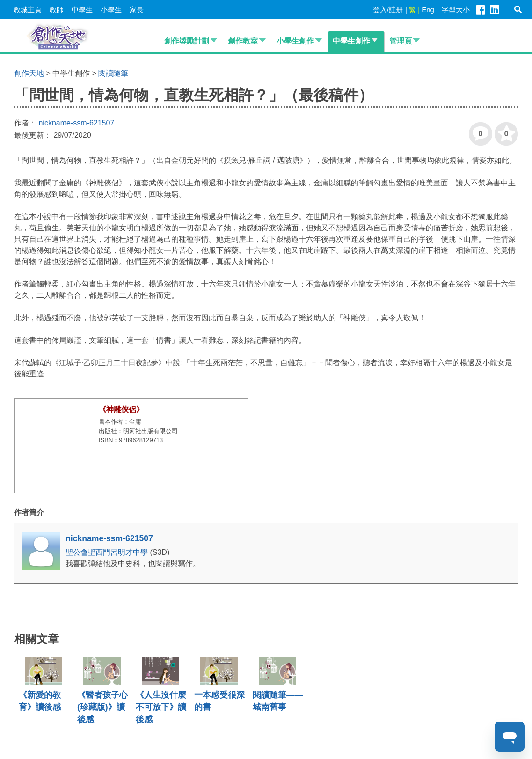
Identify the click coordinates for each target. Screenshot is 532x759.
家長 (137, 10)
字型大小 (456, 10)
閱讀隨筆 (113, 73)
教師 (57, 10)
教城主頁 (28, 10)
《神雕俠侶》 (121, 409)
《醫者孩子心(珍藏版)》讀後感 (102, 707)
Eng (428, 10)
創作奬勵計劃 (187, 41)
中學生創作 (351, 41)
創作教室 (243, 41)
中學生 (82, 10)
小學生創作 (295, 41)
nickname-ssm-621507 (76, 123)
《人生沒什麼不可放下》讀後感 (161, 707)
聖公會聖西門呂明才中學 (108, 552)
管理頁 (401, 41)
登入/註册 (388, 10)
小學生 (111, 10)
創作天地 (29, 73)
